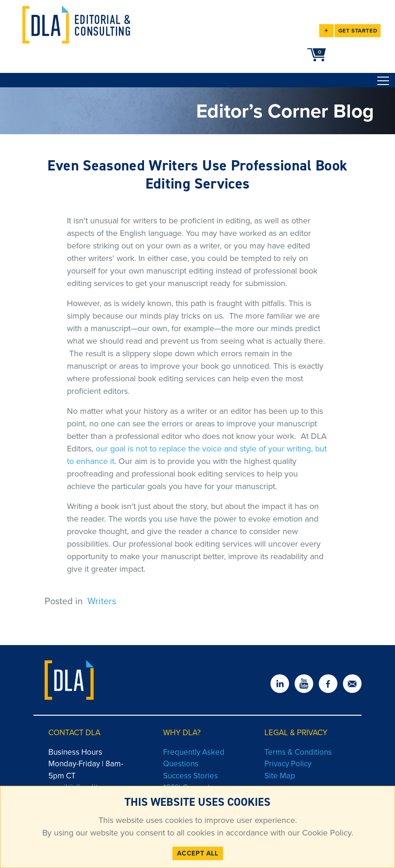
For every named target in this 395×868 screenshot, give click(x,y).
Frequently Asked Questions (194, 758)
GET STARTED (358, 30)
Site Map (280, 776)
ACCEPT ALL (198, 853)
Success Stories (191, 776)
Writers (102, 601)
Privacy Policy (288, 764)
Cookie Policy (326, 833)
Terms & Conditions (298, 752)
